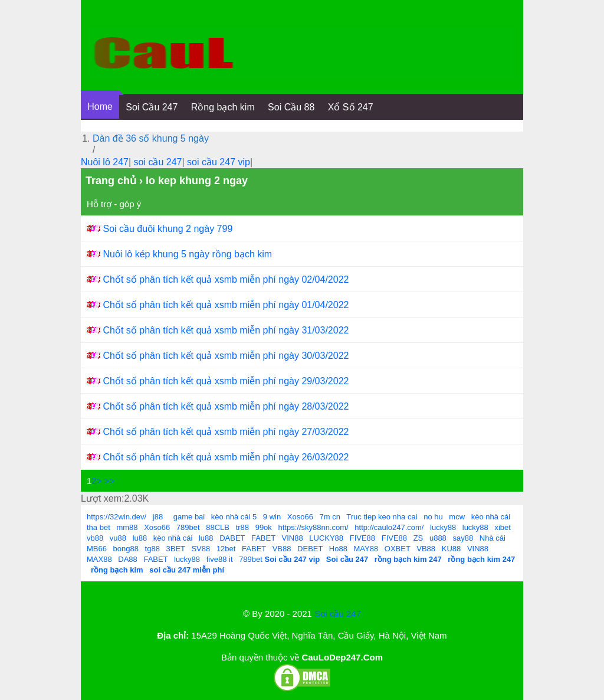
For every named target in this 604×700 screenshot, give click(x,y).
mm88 (127, 527)
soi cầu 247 (158, 162)
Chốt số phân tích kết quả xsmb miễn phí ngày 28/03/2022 (226, 406)
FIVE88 (362, 538)
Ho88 (338, 549)
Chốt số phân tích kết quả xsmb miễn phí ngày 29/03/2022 (226, 381)
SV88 (201, 549)
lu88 (140, 538)
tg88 (152, 549)
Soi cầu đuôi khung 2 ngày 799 (168, 229)
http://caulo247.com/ (389, 527)
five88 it (220, 559)
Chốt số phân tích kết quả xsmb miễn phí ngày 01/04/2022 (226, 305)
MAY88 (366, 549)
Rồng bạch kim (223, 107)
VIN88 (293, 538)
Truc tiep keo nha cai (382, 517)
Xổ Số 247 (351, 107)
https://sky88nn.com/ (313, 527)
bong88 (126, 549)
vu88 (118, 538)
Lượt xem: (102, 498)
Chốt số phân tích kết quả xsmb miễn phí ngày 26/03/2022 (226, 457)
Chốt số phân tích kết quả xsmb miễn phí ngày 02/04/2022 (226, 279)
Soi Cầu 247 (152, 107)
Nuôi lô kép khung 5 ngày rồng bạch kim (187, 254)
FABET (263, 538)
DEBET (310, 549)
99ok (264, 527)
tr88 (242, 527)
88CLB (218, 527)
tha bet (99, 527)
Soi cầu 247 (338, 614)
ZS (418, 538)
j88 (158, 517)
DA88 (128, 559)
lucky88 (443, 527)
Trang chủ (111, 181)
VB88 (282, 549)
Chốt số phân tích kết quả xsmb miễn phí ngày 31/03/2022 (226, 330)
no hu (433, 517)
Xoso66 (300, 517)
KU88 (452, 549)
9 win (272, 517)
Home (100, 107)
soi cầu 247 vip (219, 162)
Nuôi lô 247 (105, 162)
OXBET (398, 549)
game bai (189, 517)
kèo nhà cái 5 (234, 517)
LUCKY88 (326, 538)
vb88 (95, 538)
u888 (438, 538)
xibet (502, 527)
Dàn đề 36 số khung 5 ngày (151, 138)
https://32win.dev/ (116, 517)
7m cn (330, 517)
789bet (188, 527)
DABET (232, 538)
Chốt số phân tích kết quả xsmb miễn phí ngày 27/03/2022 (226, 432)
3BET (176, 549)
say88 (463, 538)
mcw (457, 517)
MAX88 (99, 559)
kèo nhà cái (491, 517)
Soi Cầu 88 (291, 107)
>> (110, 481)
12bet (226, 549)
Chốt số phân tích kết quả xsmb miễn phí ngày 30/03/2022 (226, 356)
